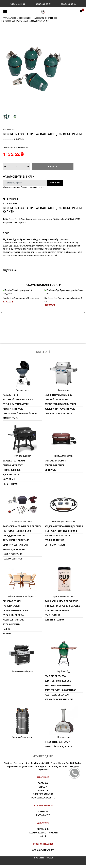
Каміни (7, 637)
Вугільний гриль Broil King (18, 403)
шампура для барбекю (15, 548)
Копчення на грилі (55, 623)
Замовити (55, 183)
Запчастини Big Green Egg (59, 703)
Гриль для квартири (64, 459)
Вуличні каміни (12, 628)
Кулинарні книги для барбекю (61, 605)
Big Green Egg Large (14, 767)
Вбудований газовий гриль (60, 412)
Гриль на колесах (13, 469)
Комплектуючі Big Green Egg (60, 693)
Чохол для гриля (13, 557)
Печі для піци (64, 740)
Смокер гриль (11, 421)
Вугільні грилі (22, 393)
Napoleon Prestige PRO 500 (20, 770)
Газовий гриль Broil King (58, 398)
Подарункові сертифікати (43, 836)
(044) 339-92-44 (69, 4)
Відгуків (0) (10, 270)
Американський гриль (22, 675)
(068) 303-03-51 (44, 4)
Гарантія (43, 794)
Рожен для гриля (54, 543)
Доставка (43, 787)
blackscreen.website (43, 801)
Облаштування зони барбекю (22, 600)
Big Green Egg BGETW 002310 (67, 219)
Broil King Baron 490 (58, 770)
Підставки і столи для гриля (61, 534)
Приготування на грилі (64, 600)
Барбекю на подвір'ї (14, 464)
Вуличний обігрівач (14, 618)
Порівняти (12, 203)
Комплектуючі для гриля (64, 525)
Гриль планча (52, 618)
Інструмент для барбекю (15, 222)
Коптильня (9, 482)
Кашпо (7, 632)
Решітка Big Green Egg (57, 698)
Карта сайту (43, 819)
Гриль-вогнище (12, 473)
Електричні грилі (54, 469)
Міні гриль (50, 473)
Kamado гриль (11, 398)
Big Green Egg (9, 130)
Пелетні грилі (11, 487)
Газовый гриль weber (56, 403)
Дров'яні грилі (11, 478)
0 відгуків (19, 139)
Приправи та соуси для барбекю (62, 609)
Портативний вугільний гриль (20, 417)
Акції (43, 840)
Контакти (43, 815)
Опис (6, 233)
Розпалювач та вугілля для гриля (22, 530)
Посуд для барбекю (14, 539)
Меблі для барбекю (13, 623)
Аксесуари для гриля (22, 525)
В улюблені (12, 199)
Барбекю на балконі (56, 464)
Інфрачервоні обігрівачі (16, 614)
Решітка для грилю (14, 553)
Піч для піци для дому (57, 745)
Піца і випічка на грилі (57, 614)
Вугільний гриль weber (16, 408)
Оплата (43, 790)
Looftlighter (41, 770)
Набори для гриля (13, 562)
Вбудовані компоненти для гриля (64, 530)
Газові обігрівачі (12, 605)
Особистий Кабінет (43, 853)
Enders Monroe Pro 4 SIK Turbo (66, 767)
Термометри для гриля (16, 543)
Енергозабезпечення (22, 740)
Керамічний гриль (13, 412)
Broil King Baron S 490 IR (37, 767)
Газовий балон (11, 609)
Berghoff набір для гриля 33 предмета (21, 330)
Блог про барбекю (43, 797)
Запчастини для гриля (57, 539)
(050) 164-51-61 (17, 4)
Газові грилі (64, 393)
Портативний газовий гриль (61, 408)
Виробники (43, 832)
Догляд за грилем (55, 548)
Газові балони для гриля (58, 417)
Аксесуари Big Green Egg (58, 689)
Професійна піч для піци (58, 750)
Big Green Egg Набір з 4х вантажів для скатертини (29, 219)
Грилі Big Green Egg (55, 679)
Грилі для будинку (22, 459)
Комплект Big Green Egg (58, 684)
